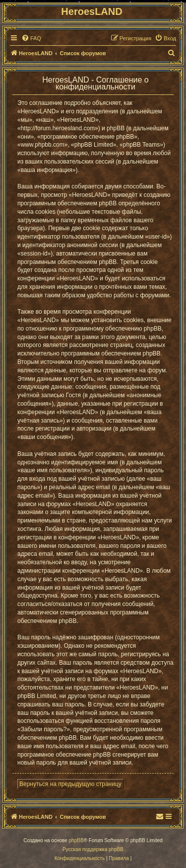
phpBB (76, 840)
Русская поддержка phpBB (93, 849)
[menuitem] (31, 38)
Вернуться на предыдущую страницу (70, 784)
